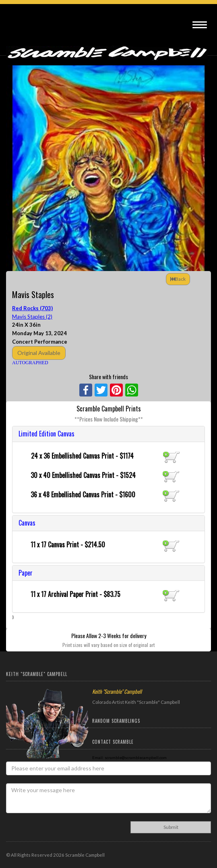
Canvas (27, 523)
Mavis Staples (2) (32, 317)
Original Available (39, 353)
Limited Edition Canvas (46, 434)
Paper (26, 573)
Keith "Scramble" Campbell (117, 691)
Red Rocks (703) (32, 308)
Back (178, 279)
